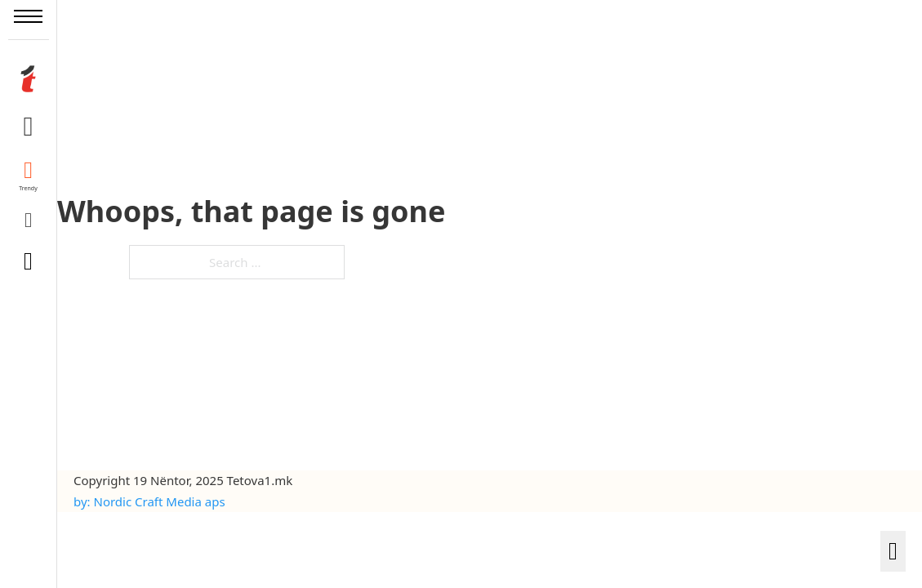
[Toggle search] (29, 261)
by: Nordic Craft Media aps (149, 501)
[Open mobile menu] (28, 16)
